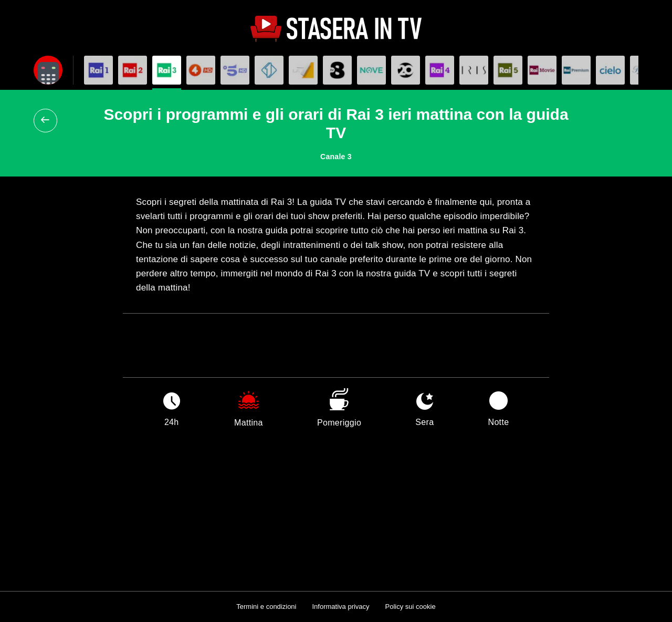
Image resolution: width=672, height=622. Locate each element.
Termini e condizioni (266, 607)
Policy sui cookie (411, 607)
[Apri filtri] (48, 70)
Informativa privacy (340, 607)
